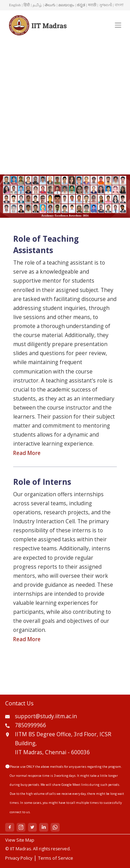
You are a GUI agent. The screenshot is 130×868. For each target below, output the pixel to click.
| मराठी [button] (91, 5)
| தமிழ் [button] (36, 5)
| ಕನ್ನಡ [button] (80, 5)
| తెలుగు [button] (49, 5)
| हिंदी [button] (26, 5)
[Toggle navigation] (118, 25)
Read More (27, 453)
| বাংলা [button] (118, 5)
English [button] (15, 5)
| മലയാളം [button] (65, 5)
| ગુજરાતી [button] (105, 5)
